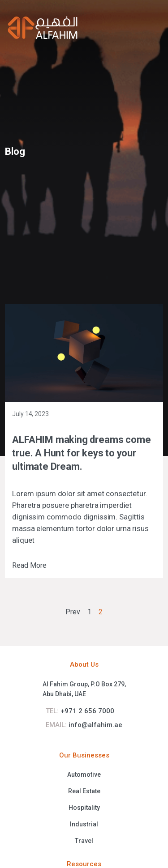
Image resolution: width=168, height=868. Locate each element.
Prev (73, 612)
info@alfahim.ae (84, 725)
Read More (29, 565)
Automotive (84, 774)
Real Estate (84, 791)
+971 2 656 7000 (80, 711)
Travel (84, 841)
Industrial (84, 824)
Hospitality (84, 808)
